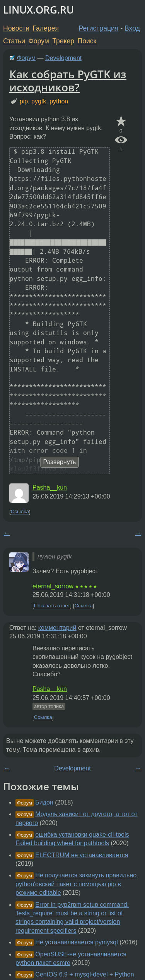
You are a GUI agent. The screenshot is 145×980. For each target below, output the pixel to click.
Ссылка (20, 512)
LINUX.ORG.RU (38, 10)
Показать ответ (52, 606)
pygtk (39, 101)
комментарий (57, 628)
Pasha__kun (50, 487)
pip (24, 101)
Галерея (46, 28)
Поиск (87, 41)
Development (63, 58)
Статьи (14, 41)
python (59, 101)
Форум (38, 41)
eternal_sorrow (53, 586)
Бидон (44, 802)
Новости (16, 28)
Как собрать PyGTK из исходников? (68, 81)
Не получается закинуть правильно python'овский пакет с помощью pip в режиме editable (76, 884)
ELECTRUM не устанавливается (82, 855)
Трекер (63, 41)
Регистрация (99, 28)
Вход (132, 28)
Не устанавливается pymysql (76, 942)
